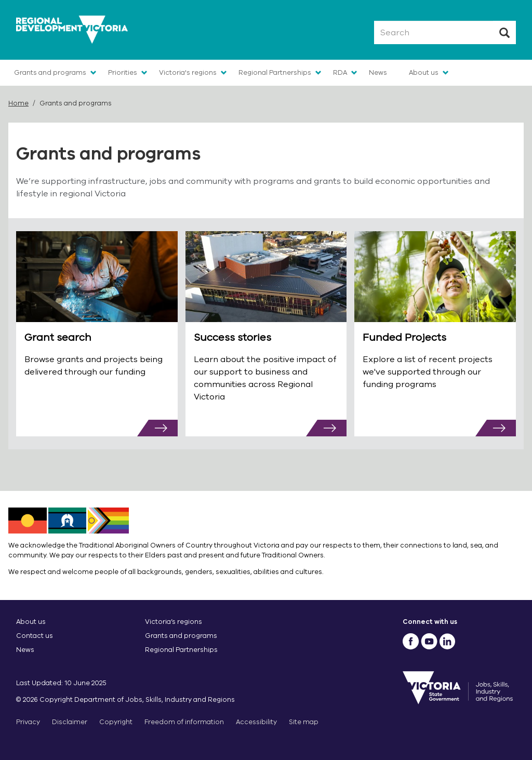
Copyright (116, 722)
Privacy (28, 722)
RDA (340, 72)
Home (18, 103)
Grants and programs (50, 72)
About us (424, 72)
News (378, 72)
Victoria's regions (188, 72)
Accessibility (256, 722)
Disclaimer (70, 722)
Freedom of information (184, 722)
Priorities (123, 72)
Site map (304, 722)
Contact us (35, 636)
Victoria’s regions (174, 622)
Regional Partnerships (275, 72)
